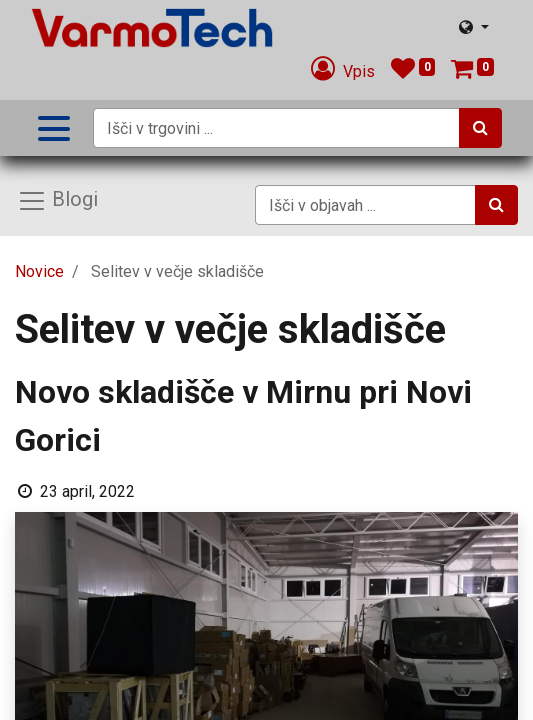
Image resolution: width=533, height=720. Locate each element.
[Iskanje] (480, 128)
